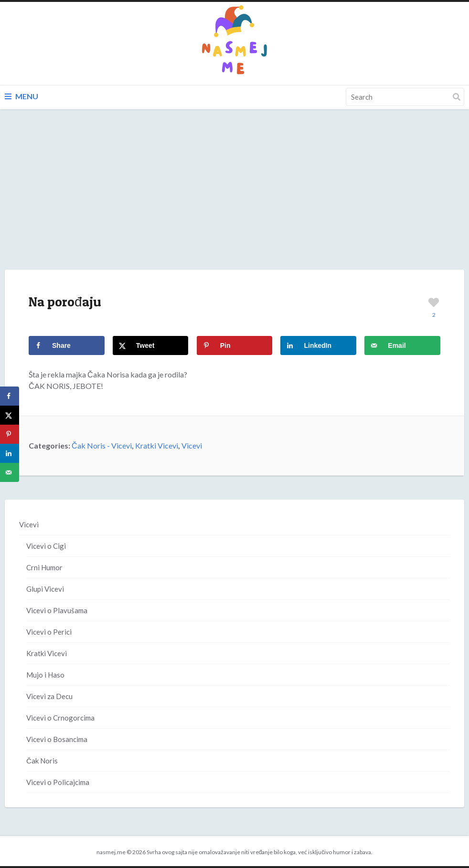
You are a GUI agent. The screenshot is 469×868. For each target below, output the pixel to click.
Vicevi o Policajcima (58, 782)
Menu (21, 96)
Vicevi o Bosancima (57, 739)
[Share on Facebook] (67, 345)
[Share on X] (151, 345)
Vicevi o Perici (49, 632)
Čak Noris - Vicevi (102, 445)
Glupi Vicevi (45, 589)
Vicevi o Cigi (46, 546)
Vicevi (192, 445)
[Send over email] (402, 345)
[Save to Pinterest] (235, 345)
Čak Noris (42, 761)
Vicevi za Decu (49, 696)
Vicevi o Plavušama (57, 610)
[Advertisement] (234, 199)
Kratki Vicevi (157, 445)
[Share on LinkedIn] (318, 345)
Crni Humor (44, 567)
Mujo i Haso (45, 675)
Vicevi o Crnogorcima (60, 718)
